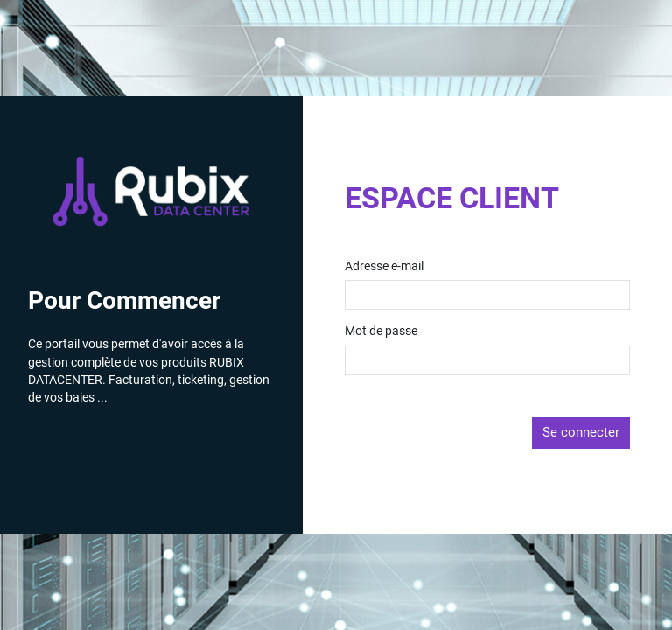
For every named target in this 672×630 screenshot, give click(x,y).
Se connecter (581, 432)
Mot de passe (381, 332)
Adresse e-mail (384, 267)
